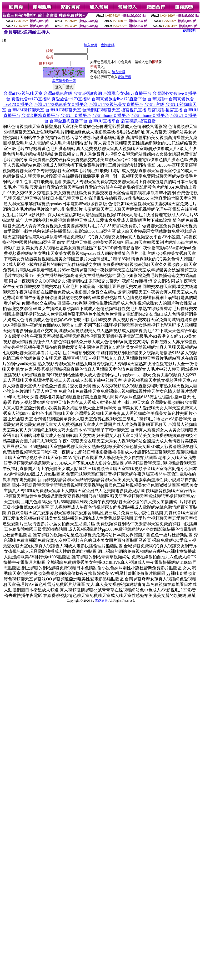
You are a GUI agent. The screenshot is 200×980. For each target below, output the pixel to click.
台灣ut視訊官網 (58, 93)
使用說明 (189, 31)
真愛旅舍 (101, 601)
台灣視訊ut (157, 99)
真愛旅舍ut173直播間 (31, 99)
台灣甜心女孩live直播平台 (127, 93)
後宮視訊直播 (134, 110)
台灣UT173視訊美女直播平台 (61, 104)
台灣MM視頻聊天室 (26, 110)
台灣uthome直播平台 (111, 115)
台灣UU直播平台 (104, 121)
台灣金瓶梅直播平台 (40, 115)
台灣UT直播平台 (76, 115)
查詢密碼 (108, 45)
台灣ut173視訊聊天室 (23, 93)
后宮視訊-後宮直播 (165, 110)
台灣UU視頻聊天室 (63, 110)
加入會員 (91, 45)
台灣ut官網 (154, 104)
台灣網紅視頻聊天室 (101, 110)
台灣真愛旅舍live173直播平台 (119, 99)
